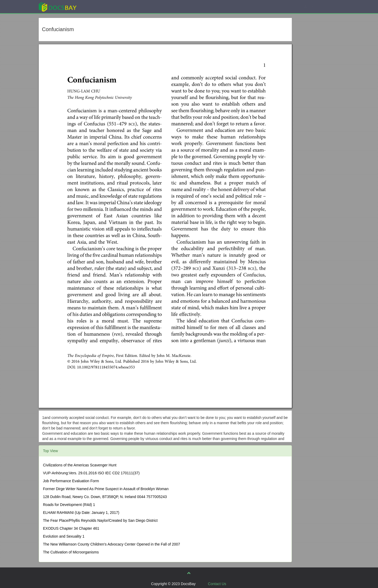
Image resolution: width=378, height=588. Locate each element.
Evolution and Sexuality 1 (64, 536)
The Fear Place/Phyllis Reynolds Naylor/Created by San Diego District (100, 520)
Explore (97, 6)
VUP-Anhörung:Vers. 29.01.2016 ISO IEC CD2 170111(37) (91, 473)
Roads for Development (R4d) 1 (69, 505)
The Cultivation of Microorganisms (71, 552)
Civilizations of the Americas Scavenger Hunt (80, 465)
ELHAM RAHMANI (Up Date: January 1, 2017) (81, 513)
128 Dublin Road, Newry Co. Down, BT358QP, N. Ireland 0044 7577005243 (105, 497)
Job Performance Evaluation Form (71, 481)
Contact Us (217, 584)
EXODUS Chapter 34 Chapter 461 (71, 528)
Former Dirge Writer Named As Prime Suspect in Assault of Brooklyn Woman (106, 489)
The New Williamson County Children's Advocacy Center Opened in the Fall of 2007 (112, 544)
